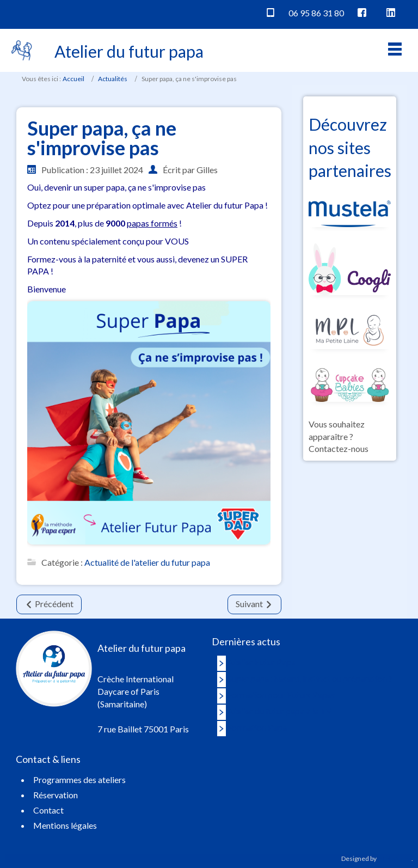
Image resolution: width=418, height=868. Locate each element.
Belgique (160, 13)
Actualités (113, 79)
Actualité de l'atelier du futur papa (147, 562)
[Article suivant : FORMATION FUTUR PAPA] (254, 604)
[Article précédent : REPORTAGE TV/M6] (49, 604)
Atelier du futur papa (129, 51)
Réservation (315, 52)
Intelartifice (395, 858)
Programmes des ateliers (79, 780)
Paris (20, 13)
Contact (48, 810)
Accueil (73, 79)
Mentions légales (65, 825)
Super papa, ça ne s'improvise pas (102, 138)
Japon (195, 13)
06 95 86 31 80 (316, 13)
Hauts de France (107, 13)
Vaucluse (53, 13)
